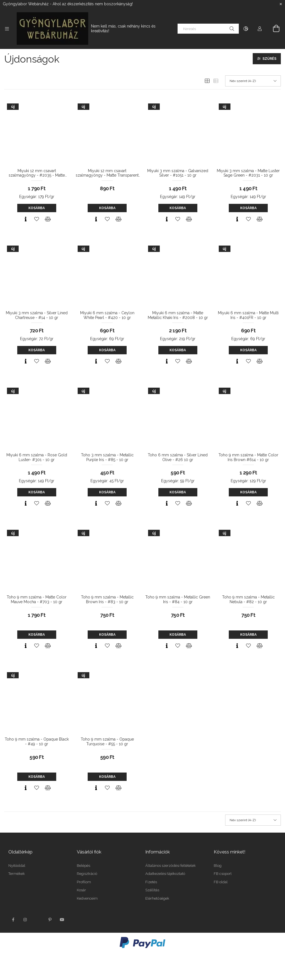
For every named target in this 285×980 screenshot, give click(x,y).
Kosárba (37, 208)
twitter (38, 920)
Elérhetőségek (157, 898)
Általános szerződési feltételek (170, 866)
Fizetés (151, 882)
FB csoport (223, 874)
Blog (218, 866)
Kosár (81, 890)
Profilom (84, 882)
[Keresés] (208, 29)
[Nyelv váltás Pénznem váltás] (246, 29)
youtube (62, 920)
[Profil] (260, 29)
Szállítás (152, 890)
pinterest (50, 920)
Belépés (83, 866)
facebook (13, 920)
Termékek (17, 874)
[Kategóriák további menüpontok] (7, 29)
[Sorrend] (253, 81)
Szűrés (269, 59)
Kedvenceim (87, 898)
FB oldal (221, 882)
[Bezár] (281, 4)
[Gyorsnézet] (26, 219)
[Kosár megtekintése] (273, 29)
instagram (25, 920)
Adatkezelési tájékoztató (165, 874)
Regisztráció (87, 874)
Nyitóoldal (17, 866)
